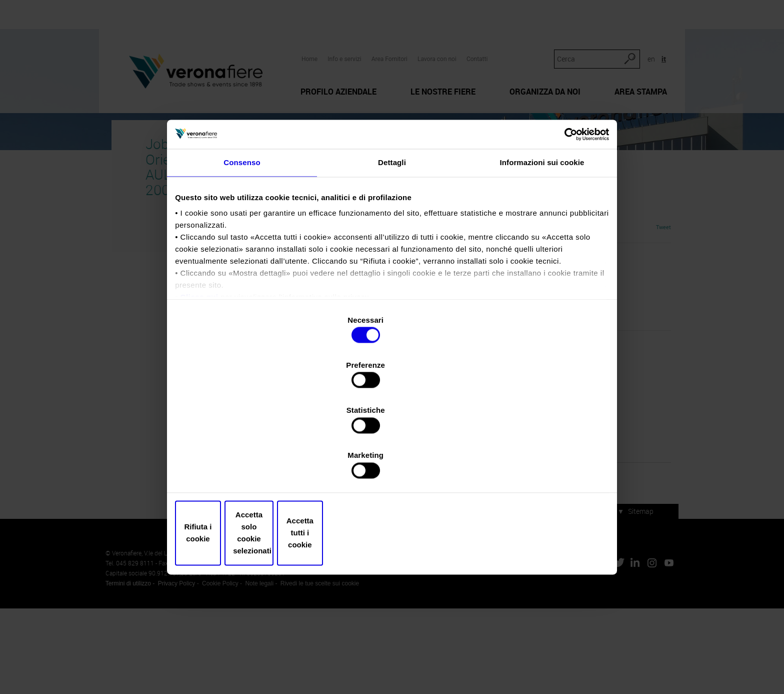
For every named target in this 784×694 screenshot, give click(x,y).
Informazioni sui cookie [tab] (542, 254)
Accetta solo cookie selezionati (392, 465)
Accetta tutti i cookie (536, 465)
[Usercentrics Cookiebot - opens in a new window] (562, 222)
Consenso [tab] (242, 254)
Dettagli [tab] (392, 254)
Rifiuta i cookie (248, 465)
